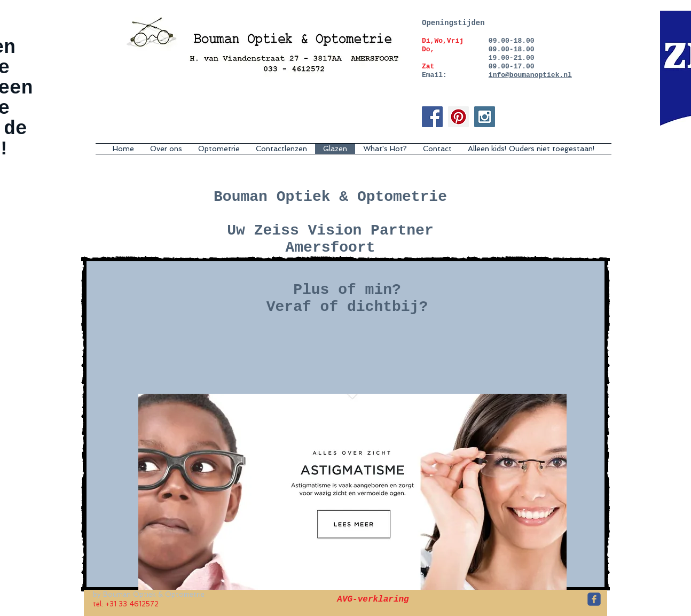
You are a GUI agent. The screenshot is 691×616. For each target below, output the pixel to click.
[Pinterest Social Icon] (458, 117)
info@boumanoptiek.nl (530, 75)
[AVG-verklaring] (373, 600)
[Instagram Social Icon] (485, 117)
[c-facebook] (594, 599)
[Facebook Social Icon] (432, 117)
